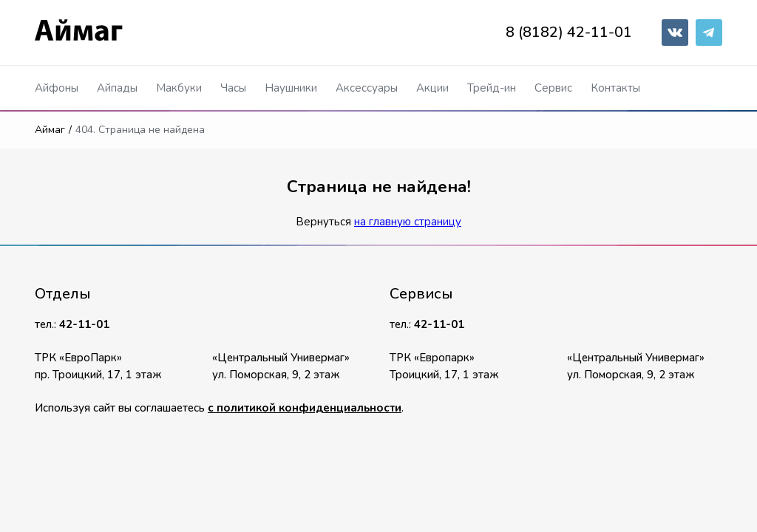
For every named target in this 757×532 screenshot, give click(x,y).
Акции (432, 88)
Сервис (553, 88)
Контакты (615, 88)
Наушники (291, 88)
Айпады (117, 88)
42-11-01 (84, 324)
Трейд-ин (492, 88)
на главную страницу (408, 222)
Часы (233, 88)
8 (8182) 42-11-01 (569, 33)
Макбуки (179, 88)
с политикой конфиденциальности (305, 408)
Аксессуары (367, 88)
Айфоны (57, 88)
